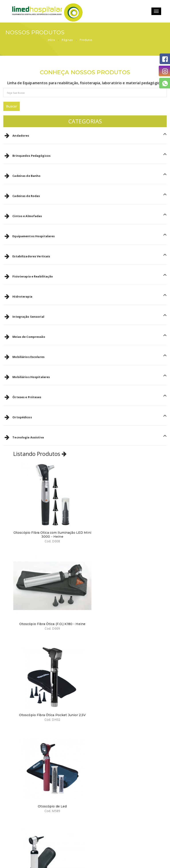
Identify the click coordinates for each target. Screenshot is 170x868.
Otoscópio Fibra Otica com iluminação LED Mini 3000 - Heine (47, 518)
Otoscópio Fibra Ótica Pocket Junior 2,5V (47, 598)
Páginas (139, 33)
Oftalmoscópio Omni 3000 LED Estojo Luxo (122, 683)
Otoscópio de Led (122, 598)
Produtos (158, 33)
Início (124, 33)
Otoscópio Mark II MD (47, 681)
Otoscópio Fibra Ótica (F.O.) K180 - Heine (123, 516)
